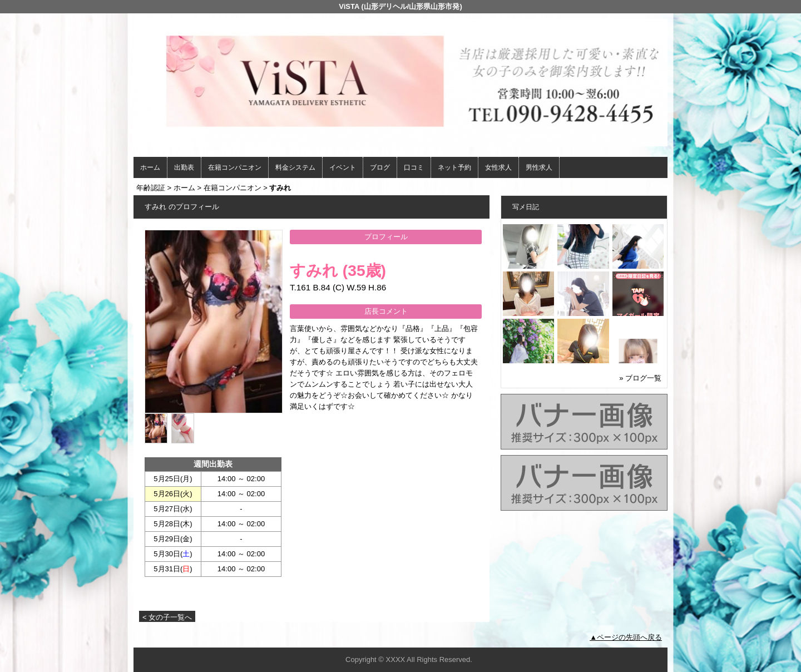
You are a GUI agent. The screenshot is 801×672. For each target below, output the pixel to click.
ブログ (380, 167)
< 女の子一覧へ (167, 617)
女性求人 (498, 167)
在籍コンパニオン (235, 167)
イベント (343, 167)
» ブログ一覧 (640, 378)
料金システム (295, 167)
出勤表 (184, 167)
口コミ (414, 167)
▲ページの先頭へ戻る (626, 637)
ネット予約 (454, 167)
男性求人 (539, 167)
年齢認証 (151, 188)
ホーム (150, 167)
